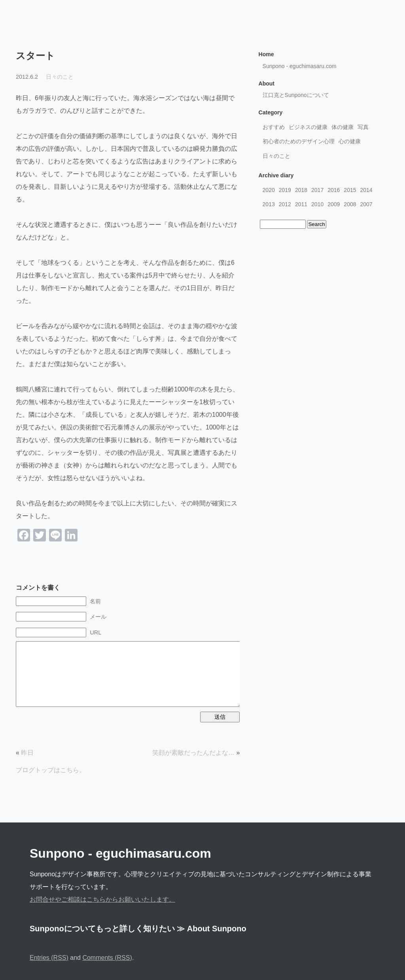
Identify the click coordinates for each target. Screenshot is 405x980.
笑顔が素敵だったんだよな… (193, 753)
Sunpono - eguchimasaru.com (300, 66)
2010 (317, 204)
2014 (366, 190)
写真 (363, 127)
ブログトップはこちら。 (51, 770)
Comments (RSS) (107, 958)
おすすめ (274, 127)
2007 (366, 204)
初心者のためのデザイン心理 (299, 141)
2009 (334, 204)
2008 (350, 204)
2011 (301, 204)
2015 (350, 190)
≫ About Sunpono (212, 929)
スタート (35, 56)
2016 (334, 190)
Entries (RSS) (49, 958)
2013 (269, 204)
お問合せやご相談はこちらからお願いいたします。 (102, 899)
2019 (285, 190)
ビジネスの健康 (308, 127)
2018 (301, 190)
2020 (269, 190)
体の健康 (343, 127)
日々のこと (60, 77)
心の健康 (350, 141)
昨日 (27, 753)
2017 (317, 190)
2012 (285, 204)
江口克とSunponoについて (296, 95)
